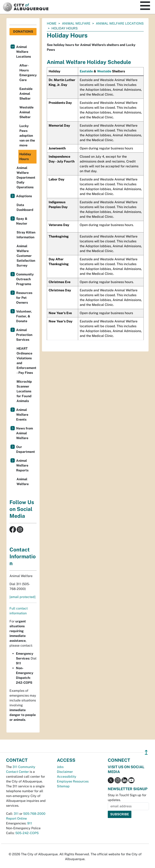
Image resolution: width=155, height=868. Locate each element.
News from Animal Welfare (25, 433)
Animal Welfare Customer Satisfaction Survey (26, 256)
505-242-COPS (27, 833)
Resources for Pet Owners (24, 298)
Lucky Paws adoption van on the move (27, 136)
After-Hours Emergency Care (28, 73)
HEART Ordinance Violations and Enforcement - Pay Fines (26, 361)
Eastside (86, 71)
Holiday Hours (25, 157)
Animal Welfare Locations (120, 23)
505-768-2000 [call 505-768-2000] (34, 814)
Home (52, 23)
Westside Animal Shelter (26, 112)
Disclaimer (65, 772)
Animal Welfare (76, 23)
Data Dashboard (25, 207)
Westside (104, 71)
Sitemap (63, 786)
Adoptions (24, 196)
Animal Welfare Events (22, 415)
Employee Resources (73, 781)
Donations (23, 32)
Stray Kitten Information (26, 235)
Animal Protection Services (24, 335)
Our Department (26, 449)
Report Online (16, 819)
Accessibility (67, 777)
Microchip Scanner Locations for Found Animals (24, 391)
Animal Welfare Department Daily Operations (26, 178)
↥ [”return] (146, 752)
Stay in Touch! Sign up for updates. (127, 798)
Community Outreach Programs (25, 279)
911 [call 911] (30, 823)
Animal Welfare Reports (22, 465)
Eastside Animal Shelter (26, 94)
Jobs (60, 767)
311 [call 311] (16, 814)
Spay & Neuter (22, 221)
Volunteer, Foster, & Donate (24, 316)
